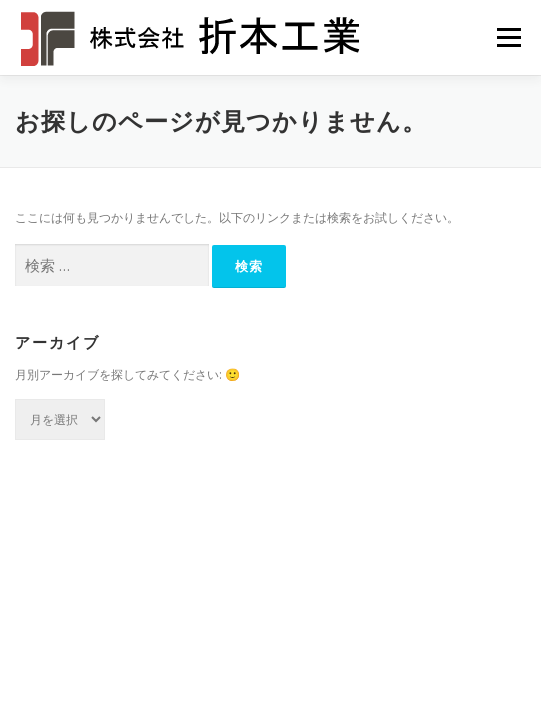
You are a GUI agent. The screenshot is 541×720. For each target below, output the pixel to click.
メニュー (508, 37)
